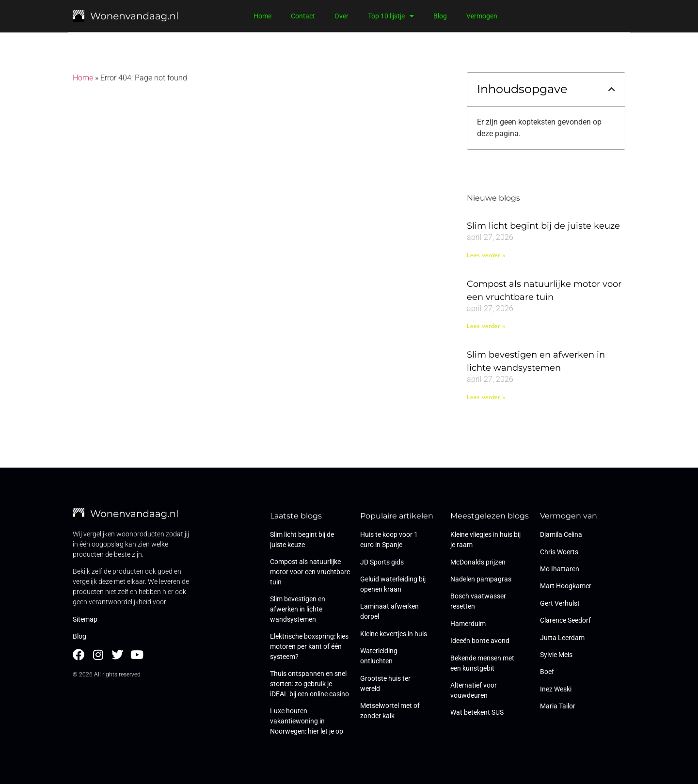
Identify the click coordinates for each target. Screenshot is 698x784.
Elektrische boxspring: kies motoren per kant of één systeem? (309, 646)
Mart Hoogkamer (566, 586)
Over (341, 16)
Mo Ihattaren (560, 569)
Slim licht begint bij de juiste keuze (543, 226)
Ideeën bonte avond (480, 641)
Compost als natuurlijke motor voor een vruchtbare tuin (310, 572)
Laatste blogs (296, 516)
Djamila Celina (561, 534)
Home (262, 16)
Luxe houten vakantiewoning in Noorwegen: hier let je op (307, 721)
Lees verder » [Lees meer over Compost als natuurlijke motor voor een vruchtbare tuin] (486, 326)
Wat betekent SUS (477, 712)
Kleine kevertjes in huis (394, 634)
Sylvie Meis (556, 655)
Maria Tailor (558, 706)
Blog (440, 16)
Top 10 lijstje (391, 16)
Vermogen (482, 16)
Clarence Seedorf (565, 620)
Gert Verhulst (560, 603)
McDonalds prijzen (478, 562)
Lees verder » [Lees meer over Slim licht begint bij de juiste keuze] (486, 256)
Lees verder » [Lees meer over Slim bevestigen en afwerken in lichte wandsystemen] (486, 398)
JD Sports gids (382, 562)
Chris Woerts (559, 552)
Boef (547, 672)
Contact (303, 16)
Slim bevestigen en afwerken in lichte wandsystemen (298, 609)
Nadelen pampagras (481, 579)
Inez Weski (556, 689)
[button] (612, 89)
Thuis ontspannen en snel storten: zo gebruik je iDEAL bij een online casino (309, 684)
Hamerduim (468, 624)
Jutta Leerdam (562, 638)
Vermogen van (569, 516)
